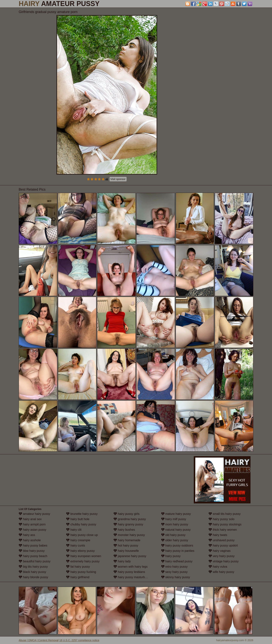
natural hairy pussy (176, 530)
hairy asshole (30, 540)
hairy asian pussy (32, 530)
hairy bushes (124, 530)
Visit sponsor (118, 179)
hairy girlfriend (78, 577)
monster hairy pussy (129, 535)
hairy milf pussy (174, 519)
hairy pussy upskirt (223, 545)
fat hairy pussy (78, 567)
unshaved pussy (222, 540)
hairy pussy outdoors (177, 545)
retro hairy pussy (174, 567)
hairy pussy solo (221, 519)
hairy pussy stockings (225, 524)
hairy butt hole (78, 519)
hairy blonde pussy (33, 577)
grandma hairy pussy (130, 519)
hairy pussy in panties (178, 551)
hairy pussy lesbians (129, 572)
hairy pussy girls (126, 514)
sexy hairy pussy (174, 572)
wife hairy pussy (221, 572)
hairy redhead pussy (177, 561)
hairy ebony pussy (80, 551)
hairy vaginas (220, 551)
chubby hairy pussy (81, 524)
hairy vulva (218, 567)
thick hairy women (223, 530)
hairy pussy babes (33, 545)
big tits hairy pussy (33, 567)
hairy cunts (76, 545)
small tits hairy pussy (225, 514)
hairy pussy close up (82, 535)
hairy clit (74, 530)
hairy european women (84, 556)
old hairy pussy (173, 535)
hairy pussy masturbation (132, 577)
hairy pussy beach (33, 556)
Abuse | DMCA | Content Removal (39, 640)
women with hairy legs (131, 567)
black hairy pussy (32, 572)
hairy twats (218, 535)
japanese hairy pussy (130, 556)
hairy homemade (127, 540)
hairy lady (122, 561)
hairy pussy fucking (81, 572)
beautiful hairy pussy (35, 561)
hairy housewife (126, 551)
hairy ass (27, 535)
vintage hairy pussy (224, 561)
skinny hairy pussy (176, 577)
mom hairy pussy (175, 524)
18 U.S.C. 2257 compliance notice (79, 640)
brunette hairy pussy (82, 514)
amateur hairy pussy (34, 514)
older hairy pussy (175, 540)
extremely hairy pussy (83, 561)
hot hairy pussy (126, 545)
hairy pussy (171, 556)
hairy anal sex (30, 519)
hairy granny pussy (128, 524)
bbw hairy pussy (32, 551)
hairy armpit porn (32, 524)
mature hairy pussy (176, 514)
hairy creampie (78, 540)
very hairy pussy (222, 556)
